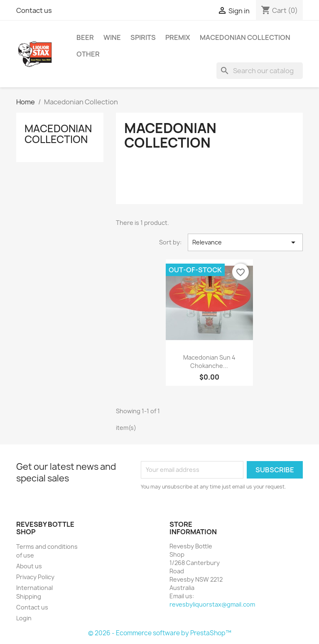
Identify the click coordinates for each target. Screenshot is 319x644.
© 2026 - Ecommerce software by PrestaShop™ (160, 633)
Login (24, 618)
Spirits (143, 37)
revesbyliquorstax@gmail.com (212, 604)
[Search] (260, 71)
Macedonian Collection (245, 37)
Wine (112, 37)
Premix (178, 37)
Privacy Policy (35, 577)
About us (29, 566)
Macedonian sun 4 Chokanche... (209, 361)
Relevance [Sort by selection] (245, 242)
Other (88, 54)
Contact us (34, 10)
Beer (85, 37)
